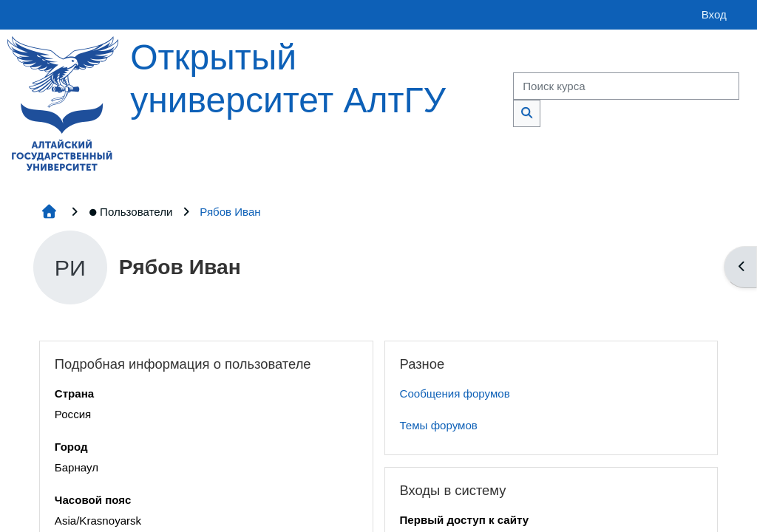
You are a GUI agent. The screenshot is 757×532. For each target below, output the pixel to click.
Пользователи (130, 212)
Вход (714, 14)
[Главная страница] (63, 102)
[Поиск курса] (626, 86)
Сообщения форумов (455, 393)
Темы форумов (439, 425)
